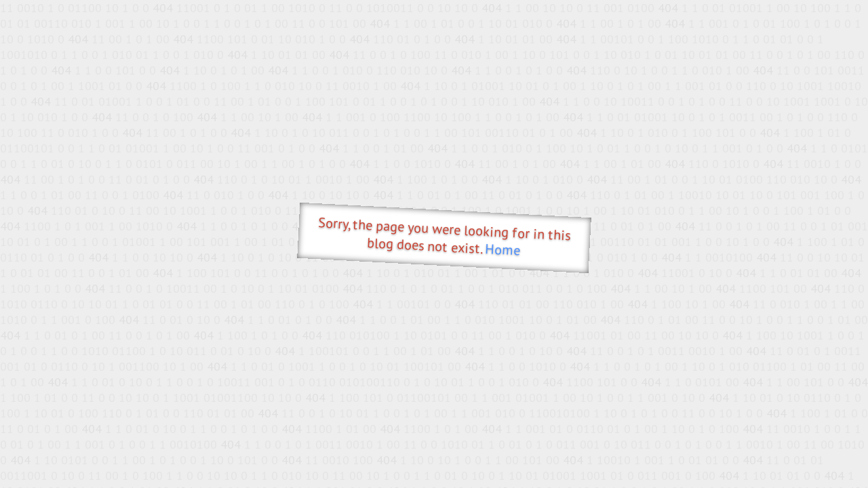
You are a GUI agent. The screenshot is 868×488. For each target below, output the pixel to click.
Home (503, 250)
